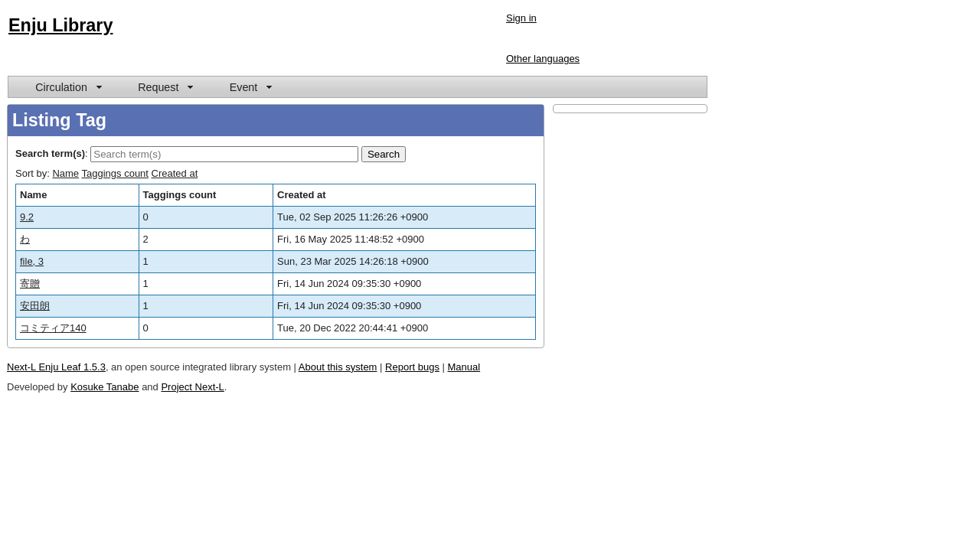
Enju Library (60, 25)
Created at (175, 173)
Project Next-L (192, 387)
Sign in (521, 18)
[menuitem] (67, 87)
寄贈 (30, 284)
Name (65, 173)
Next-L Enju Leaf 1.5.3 (56, 367)
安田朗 (35, 306)
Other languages (543, 59)
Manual (464, 367)
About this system (338, 367)
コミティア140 (53, 328)
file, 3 (32, 261)
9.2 (27, 217)
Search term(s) (50, 153)
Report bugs (412, 367)
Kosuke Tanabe (105, 387)
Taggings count (115, 173)
